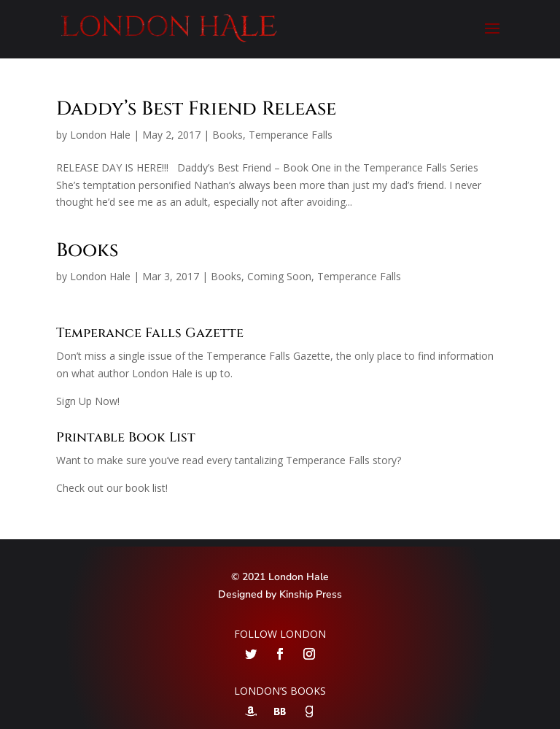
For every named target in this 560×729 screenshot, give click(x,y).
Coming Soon (279, 276)
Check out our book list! (112, 488)
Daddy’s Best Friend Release (196, 109)
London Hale (100, 135)
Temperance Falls (291, 135)
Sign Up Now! (88, 401)
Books (227, 135)
